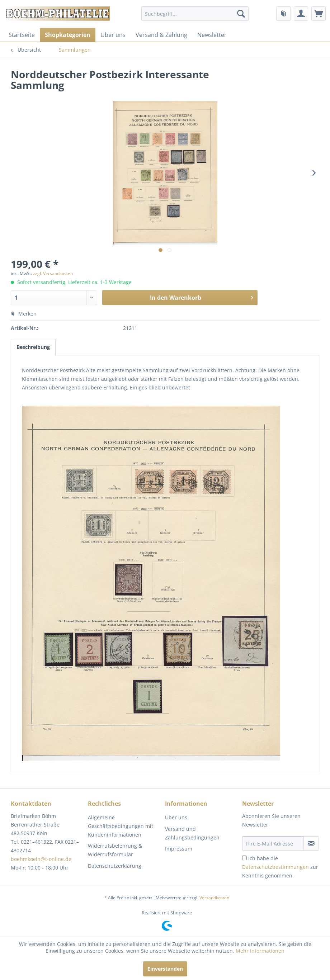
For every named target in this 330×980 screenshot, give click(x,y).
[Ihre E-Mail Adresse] (273, 843)
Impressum (179, 849)
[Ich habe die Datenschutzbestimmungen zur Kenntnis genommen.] (244, 858)
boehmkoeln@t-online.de (41, 859)
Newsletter (212, 35)
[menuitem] (195, 14)
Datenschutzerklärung (115, 866)
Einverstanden (165, 969)
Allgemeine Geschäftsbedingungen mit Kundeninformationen (121, 826)
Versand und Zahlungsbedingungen (192, 833)
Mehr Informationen (260, 951)
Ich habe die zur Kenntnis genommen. (280, 867)
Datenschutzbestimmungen (275, 867)
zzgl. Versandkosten (53, 273)
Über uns (113, 35)
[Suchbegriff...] (195, 14)
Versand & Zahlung (161, 35)
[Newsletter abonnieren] (311, 843)
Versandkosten (214, 898)
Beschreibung (33, 347)
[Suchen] (241, 14)
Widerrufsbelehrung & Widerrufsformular (115, 850)
